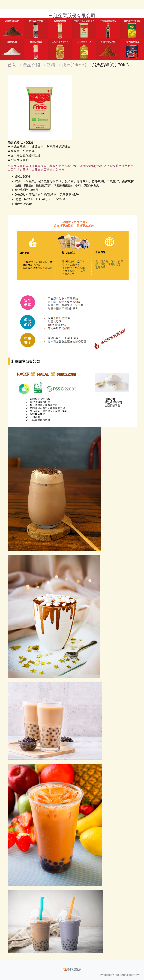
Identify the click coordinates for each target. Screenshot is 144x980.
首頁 (12, 65)
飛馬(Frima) (74, 65)
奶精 (51, 65)
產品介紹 (32, 65)
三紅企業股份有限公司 (72, 16)
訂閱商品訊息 (73, 970)
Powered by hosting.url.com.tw (119, 975)
